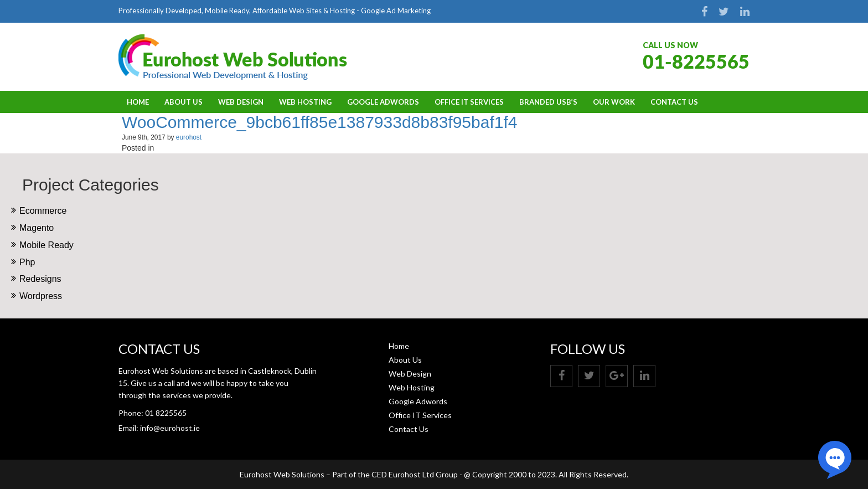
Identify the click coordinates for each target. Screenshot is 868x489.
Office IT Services (469, 102)
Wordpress (41, 296)
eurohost (189, 137)
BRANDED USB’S (548, 102)
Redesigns (40, 279)
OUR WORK (614, 102)
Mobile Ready (46, 245)
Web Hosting (305, 102)
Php (27, 262)
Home (138, 102)
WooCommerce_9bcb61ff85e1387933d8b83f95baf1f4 (319, 122)
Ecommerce (43, 211)
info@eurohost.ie (170, 428)
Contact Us (674, 102)
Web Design (241, 102)
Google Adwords (383, 102)
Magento (37, 228)
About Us (184, 102)
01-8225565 (696, 61)
